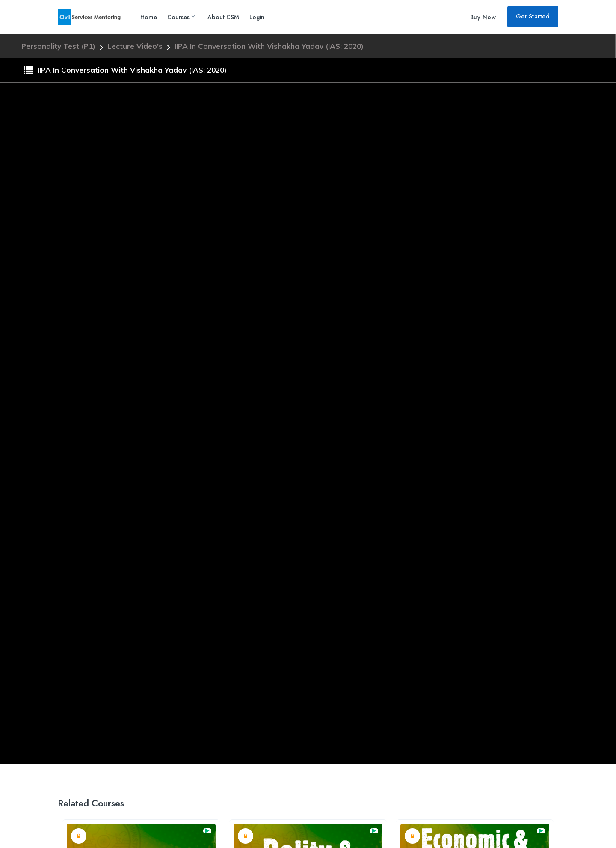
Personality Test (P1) (59, 46)
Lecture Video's (136, 46)
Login (257, 17)
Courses (181, 17)
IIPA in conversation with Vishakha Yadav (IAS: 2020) (269, 46)
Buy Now (483, 17)
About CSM (223, 17)
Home (149, 17)
